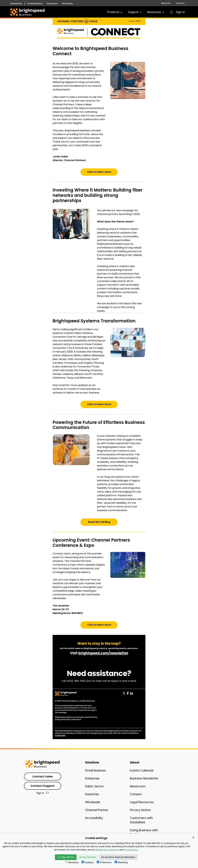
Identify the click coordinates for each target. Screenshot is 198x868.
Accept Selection (88, 857)
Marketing (121, 862)
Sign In (177, 12)
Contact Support (43, 786)
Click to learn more (99, 172)
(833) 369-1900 (76, 681)
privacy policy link (62, 720)
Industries (92, 794)
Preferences (104, 862)
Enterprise (52, 4)
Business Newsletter (144, 778)
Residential (16, 4)
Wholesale (67, 4)
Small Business (35, 4)
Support (135, 12)
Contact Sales (43, 776)
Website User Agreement (107, 850)
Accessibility (94, 818)
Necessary (72, 862)
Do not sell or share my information (118, 857)
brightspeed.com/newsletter (103, 653)
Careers (136, 794)
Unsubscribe (60, 735)
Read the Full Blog (99, 522)
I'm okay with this (66, 857)
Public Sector (95, 786)
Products (115, 12)
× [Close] (193, 837)
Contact (180, 3)
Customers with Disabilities (141, 820)
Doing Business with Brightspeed (144, 832)
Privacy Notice (140, 810)
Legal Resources (142, 802)
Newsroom (138, 786)
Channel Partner (97, 810)
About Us (166, 3)
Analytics (88, 862)
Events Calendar (142, 771)
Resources (156, 12)
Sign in (43, 793)
